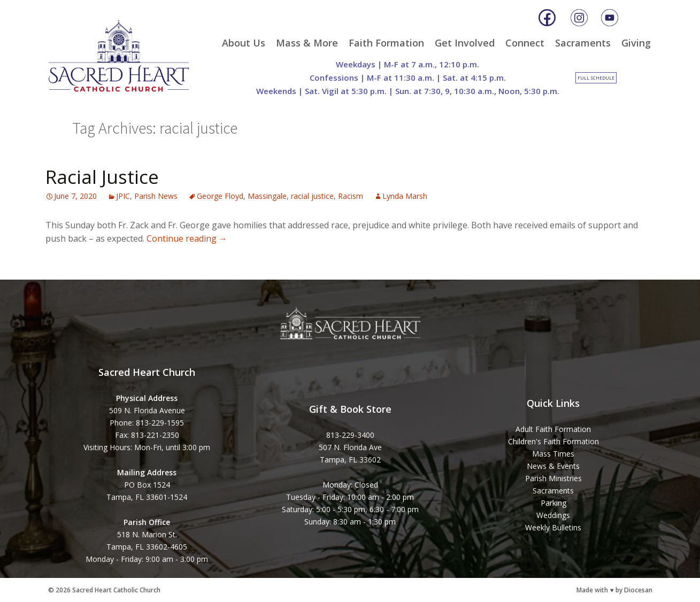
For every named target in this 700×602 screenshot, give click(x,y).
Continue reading (187, 238)
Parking (553, 503)
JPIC (123, 196)
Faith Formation (386, 43)
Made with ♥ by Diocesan (614, 590)
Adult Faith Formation (553, 429)
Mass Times (553, 454)
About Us (244, 43)
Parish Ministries (553, 478)
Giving (636, 43)
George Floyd (220, 196)
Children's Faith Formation (553, 441)
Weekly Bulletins (553, 527)
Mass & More (307, 43)
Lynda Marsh (405, 196)
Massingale (267, 196)
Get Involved (465, 43)
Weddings (553, 515)
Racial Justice (102, 177)
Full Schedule (596, 78)
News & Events (553, 466)
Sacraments (583, 43)
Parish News (156, 196)
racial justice (312, 196)
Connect (525, 43)
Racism (351, 196)
